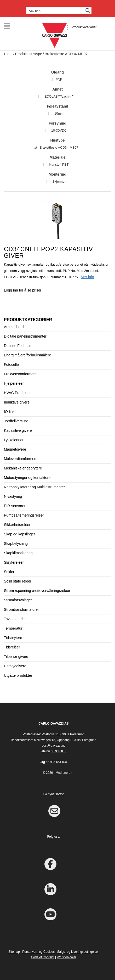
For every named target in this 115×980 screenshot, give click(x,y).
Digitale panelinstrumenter (25, 336)
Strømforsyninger (18, 600)
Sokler (9, 572)
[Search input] (55, 10)
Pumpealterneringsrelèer (24, 515)
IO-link (9, 412)
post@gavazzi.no (53, 746)
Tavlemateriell (15, 619)
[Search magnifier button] (88, 10)
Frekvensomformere (20, 374)
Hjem (8, 54)
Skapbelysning (16, 544)
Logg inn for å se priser (23, 290)
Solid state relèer (18, 581)
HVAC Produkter (17, 393)
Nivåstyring (13, 496)
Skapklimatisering (18, 553)
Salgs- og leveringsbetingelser (78, 952)
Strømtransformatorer (21, 609)
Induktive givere (17, 402)
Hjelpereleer (14, 383)
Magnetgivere (15, 449)
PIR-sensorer (15, 506)
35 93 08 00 (59, 751)
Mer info (87, 277)
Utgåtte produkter (18, 675)
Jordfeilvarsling (16, 421)
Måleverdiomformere (21, 459)
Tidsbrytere (13, 638)
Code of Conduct (43, 957)
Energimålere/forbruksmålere (28, 355)
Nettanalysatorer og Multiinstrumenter (34, 487)
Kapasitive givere (18, 430)
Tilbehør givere (16, 657)
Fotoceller (12, 365)
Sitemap (14, 952)
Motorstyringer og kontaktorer (28, 478)
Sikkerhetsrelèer (17, 525)
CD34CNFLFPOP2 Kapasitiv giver (48, 252)
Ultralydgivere (15, 666)
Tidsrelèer (12, 647)
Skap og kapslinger (19, 534)
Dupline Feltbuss (18, 346)
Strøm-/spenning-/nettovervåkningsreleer (37, 591)
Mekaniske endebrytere (23, 468)
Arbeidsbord (14, 327)
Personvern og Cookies (38, 952)
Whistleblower (66, 957)
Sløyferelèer (14, 562)
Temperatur (13, 628)
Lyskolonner (14, 440)
